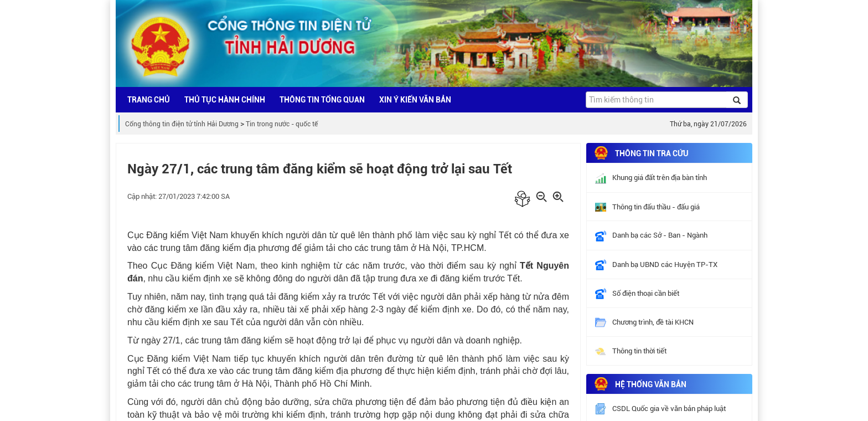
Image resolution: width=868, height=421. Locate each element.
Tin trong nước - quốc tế (282, 124)
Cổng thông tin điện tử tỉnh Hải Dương (182, 124)
